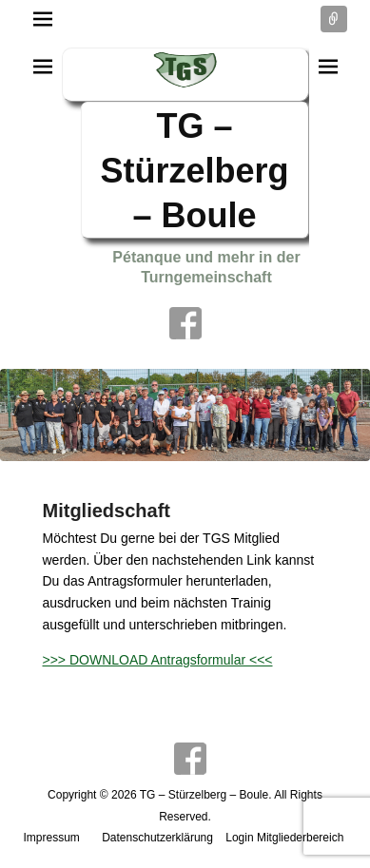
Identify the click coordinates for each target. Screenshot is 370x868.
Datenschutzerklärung (157, 838)
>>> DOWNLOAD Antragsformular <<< (158, 660)
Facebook (185, 323)
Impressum (52, 838)
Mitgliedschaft (107, 511)
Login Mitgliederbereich (284, 838)
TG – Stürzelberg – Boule (194, 171)
